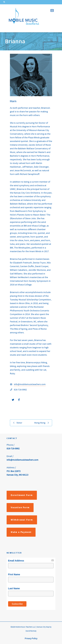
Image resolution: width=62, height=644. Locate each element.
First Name (14, 574)
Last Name (14, 588)
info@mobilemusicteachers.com (30, 384)
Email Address (16, 561)
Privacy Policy (31, 638)
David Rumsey (31, 631)
